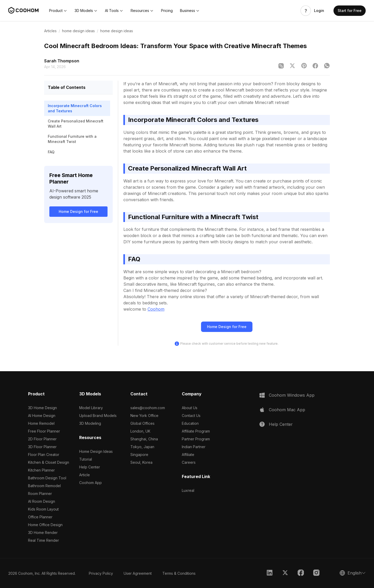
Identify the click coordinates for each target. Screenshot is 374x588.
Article (85, 475)
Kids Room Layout (43, 509)
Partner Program (196, 439)
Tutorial (86, 459)
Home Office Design (45, 525)
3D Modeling (90, 423)
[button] (58, 11)
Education (190, 423)
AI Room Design (42, 501)
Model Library (91, 408)
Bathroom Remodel (44, 486)
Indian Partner (194, 447)
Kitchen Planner (41, 470)
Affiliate (188, 455)
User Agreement (138, 573)
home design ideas (78, 31)
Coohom (156, 309)
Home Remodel (41, 423)
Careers (189, 462)
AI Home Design (42, 416)
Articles (50, 31)
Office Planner (40, 517)
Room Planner (40, 494)
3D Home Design (42, 408)
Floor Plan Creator (44, 455)
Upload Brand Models (98, 416)
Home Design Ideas (96, 451)
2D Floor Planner (42, 439)
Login (319, 11)
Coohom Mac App (287, 410)
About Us (190, 408)
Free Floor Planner (44, 431)
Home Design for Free (78, 211)
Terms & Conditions (179, 573)
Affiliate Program (196, 431)
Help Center (90, 467)
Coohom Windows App (292, 395)
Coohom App (91, 483)
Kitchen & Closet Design (49, 462)
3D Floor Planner (42, 447)
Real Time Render (44, 540)
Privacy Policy (101, 573)
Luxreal (188, 490)
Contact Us (191, 416)
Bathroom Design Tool (47, 478)
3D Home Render (43, 533)
